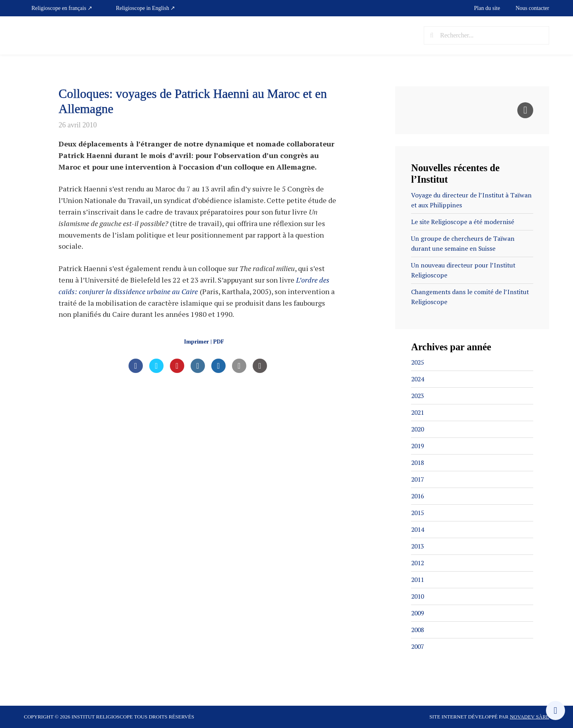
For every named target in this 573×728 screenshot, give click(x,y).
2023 (418, 396)
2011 (418, 580)
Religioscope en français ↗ (62, 8)
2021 (418, 412)
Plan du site (487, 8)
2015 (418, 513)
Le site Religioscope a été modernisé (463, 222)
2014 (418, 529)
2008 (418, 630)
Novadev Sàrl (529, 717)
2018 (418, 463)
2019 (418, 446)
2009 (418, 613)
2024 (418, 379)
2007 (418, 646)
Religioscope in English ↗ (145, 8)
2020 (418, 429)
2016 (418, 496)
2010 (418, 596)
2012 (418, 563)
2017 (418, 479)
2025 (418, 362)
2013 (418, 546)
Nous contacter (532, 8)
